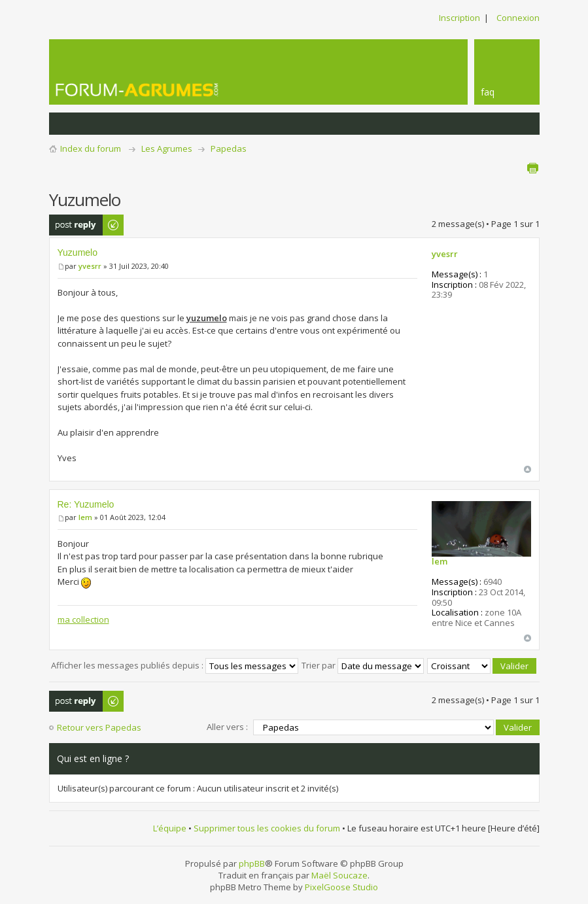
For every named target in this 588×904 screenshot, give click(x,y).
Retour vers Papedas (99, 727)
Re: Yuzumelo (86, 504)
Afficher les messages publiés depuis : (175, 665)
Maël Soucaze (339, 875)
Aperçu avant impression (532, 168)
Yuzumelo (78, 252)
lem (85, 517)
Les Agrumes (167, 148)
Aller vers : (227, 727)
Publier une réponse (87, 225)
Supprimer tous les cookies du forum (267, 828)
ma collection (83, 619)
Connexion (518, 18)
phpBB (252, 863)
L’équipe (170, 828)
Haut (527, 469)
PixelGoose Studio (341, 887)
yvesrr (90, 266)
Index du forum (91, 148)
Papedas (229, 148)
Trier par (363, 665)
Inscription (459, 18)
